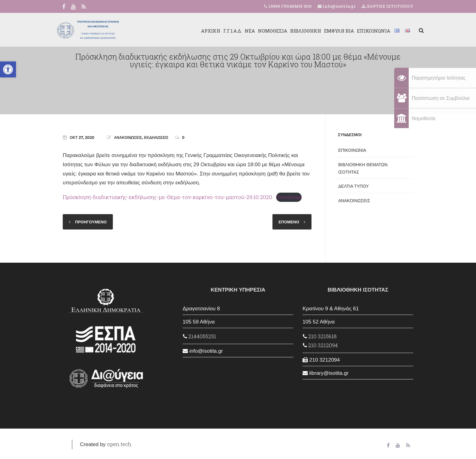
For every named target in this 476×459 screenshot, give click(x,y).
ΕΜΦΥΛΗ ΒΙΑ (329, 31)
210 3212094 (320, 345)
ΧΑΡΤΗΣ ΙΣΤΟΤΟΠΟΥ (387, 6)
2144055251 (200, 336)
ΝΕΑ (239, 31)
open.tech (119, 444)
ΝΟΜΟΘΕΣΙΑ (262, 31)
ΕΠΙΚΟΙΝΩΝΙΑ (363, 31)
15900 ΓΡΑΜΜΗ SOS (290, 6)
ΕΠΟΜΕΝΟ (289, 222)
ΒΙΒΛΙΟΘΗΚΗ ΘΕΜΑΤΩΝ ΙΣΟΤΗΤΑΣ (363, 168)
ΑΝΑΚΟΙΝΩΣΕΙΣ (128, 137)
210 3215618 (320, 336)
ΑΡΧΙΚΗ (200, 31)
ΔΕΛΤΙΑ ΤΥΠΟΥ (353, 186)
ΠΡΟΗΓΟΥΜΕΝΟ (91, 222)
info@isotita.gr (339, 6)
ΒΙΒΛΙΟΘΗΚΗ (295, 31)
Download (289, 197)
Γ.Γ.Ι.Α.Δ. (222, 31)
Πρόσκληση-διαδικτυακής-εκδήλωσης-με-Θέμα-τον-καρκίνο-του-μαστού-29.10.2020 (167, 197)
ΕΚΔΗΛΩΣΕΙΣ (156, 137)
